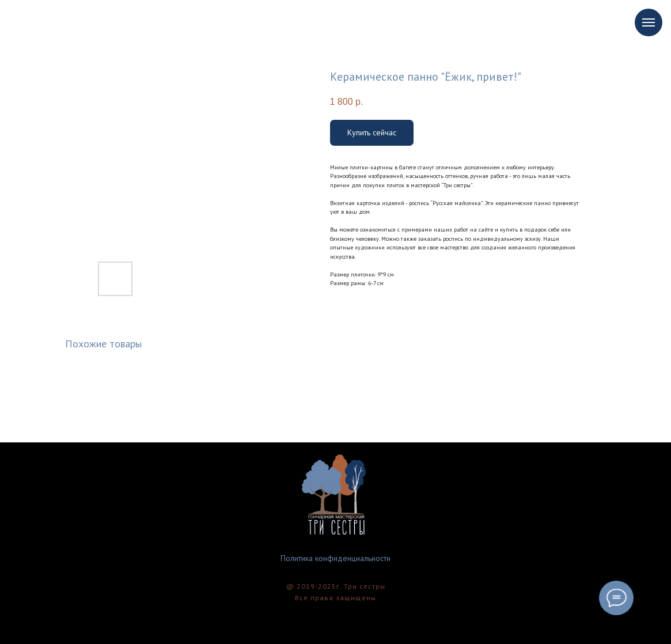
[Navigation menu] (649, 22)
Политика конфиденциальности (335, 558)
